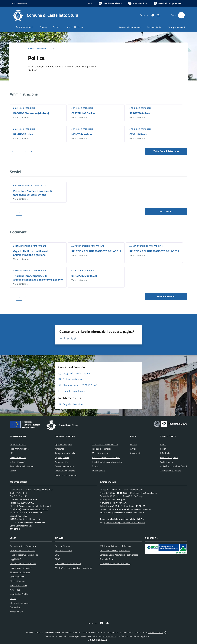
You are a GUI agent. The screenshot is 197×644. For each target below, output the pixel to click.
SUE (57, 555)
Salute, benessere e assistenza (106, 457)
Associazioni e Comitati (171, 471)
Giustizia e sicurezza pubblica (30, 186)
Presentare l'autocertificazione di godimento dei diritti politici (32, 193)
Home (31, 49)
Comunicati (135, 453)
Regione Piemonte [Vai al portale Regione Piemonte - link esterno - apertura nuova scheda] (20, 3)
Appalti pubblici (62, 457)
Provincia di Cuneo (63, 550)
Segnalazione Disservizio (21, 568)
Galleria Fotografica (169, 457)
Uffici (12, 453)
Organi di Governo (18, 444)
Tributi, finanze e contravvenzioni (107, 462)
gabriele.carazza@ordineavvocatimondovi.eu (124, 522)
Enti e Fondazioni (18, 462)
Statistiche (15, 607)
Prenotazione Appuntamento (23, 564)
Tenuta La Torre (107, 559)
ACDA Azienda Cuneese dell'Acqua (115, 546)
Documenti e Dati (18, 457)
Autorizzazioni (61, 462)
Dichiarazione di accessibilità (23, 550)
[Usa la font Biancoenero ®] (110, 3)
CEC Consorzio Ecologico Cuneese (115, 550)
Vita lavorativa (99, 471)
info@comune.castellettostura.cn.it (32, 509)
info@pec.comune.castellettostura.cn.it (33, 506)
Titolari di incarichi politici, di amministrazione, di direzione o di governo (38, 278)
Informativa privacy (19, 585)
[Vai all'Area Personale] (168, 3)
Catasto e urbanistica (65, 466)
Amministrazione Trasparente (23, 546)
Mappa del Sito (17, 612)
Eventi (163, 444)
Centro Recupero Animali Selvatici (115, 564)
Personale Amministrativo (22, 466)
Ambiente (59, 449)
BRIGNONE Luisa (23, 134)
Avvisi (133, 449)
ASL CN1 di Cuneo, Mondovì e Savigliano (73, 568)
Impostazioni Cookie (19, 594)
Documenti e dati (166, 296)
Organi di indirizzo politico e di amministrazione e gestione (31, 253)
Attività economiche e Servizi (174, 466)
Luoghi (163, 449)
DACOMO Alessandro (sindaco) (31, 113)
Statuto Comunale (18, 581)
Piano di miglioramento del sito (24, 555)
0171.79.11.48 (20, 493)
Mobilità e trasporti (101, 453)
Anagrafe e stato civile (65, 453)
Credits (13, 598)
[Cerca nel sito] (181, 15)
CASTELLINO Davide (83, 113)
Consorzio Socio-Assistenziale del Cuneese (119, 555)
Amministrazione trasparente (30, 246)
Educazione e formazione (66, 475)
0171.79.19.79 (21, 496)
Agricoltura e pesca (64, 444)
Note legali (15, 590)
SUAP (58, 559)
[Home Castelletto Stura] (45, 15)
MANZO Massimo (82, 134)
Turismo (95, 466)
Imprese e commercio (102, 449)
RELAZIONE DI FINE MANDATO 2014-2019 (96, 251)
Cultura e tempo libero (65, 471)
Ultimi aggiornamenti (19, 603)
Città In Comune (156, 633)
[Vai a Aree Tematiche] (138, 3)
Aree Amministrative (19, 449)
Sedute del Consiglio (83, 271)
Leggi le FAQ (16, 559)
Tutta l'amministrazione (166, 151)
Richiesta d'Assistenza (20, 572)
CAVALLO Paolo (138, 134)
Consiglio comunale (24, 108)
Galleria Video (166, 462)
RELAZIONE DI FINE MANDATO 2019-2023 (154, 251)
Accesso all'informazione (130, 27)
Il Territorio (165, 453)
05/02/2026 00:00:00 (84, 276)
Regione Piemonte (63, 546)
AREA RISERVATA (97, 640)
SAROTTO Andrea (140, 113)
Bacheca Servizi (17, 577)
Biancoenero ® (109, 636)
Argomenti (42, 49)
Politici (13, 471)
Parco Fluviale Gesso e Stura (68, 564)
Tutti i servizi (166, 211)
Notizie (133, 444)
